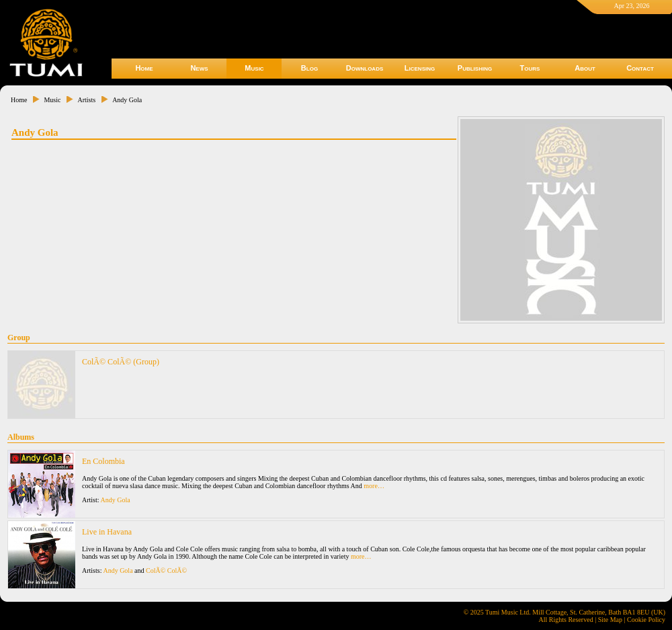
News (199, 68)
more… (374, 486)
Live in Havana (107, 532)
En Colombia (103, 461)
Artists (86, 100)
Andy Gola (127, 100)
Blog (309, 68)
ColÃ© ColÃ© (166, 570)
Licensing (420, 68)
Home (144, 68)
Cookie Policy (646, 620)
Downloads (365, 68)
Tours (530, 68)
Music (254, 68)
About (585, 68)
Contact (640, 68)
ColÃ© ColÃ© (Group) (121, 362)
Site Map (610, 620)
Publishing (475, 68)
